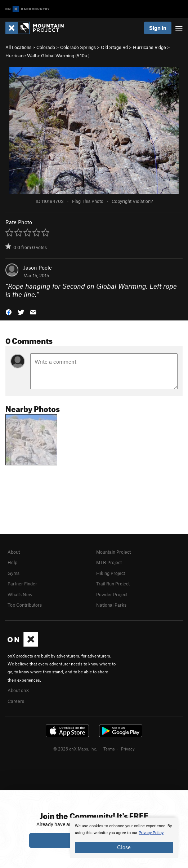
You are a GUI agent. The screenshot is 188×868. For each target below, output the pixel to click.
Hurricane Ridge (149, 47)
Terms (109, 749)
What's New (20, 594)
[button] (9, 311)
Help (12, 562)
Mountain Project (113, 552)
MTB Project (109, 562)
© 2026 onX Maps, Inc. (75, 749)
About (14, 552)
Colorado (46, 47)
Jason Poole (38, 267)
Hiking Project (111, 573)
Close (124, 847)
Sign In (158, 28)
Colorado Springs (78, 47)
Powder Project (112, 594)
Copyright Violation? (132, 201)
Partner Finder (22, 584)
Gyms (14, 573)
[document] (124, 838)
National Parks (111, 605)
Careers (16, 701)
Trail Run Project (113, 584)
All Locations (18, 47)
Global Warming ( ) (65, 56)
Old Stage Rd (114, 47)
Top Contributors (25, 605)
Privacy (128, 749)
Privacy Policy (151, 833)
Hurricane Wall (21, 56)
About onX (18, 690)
